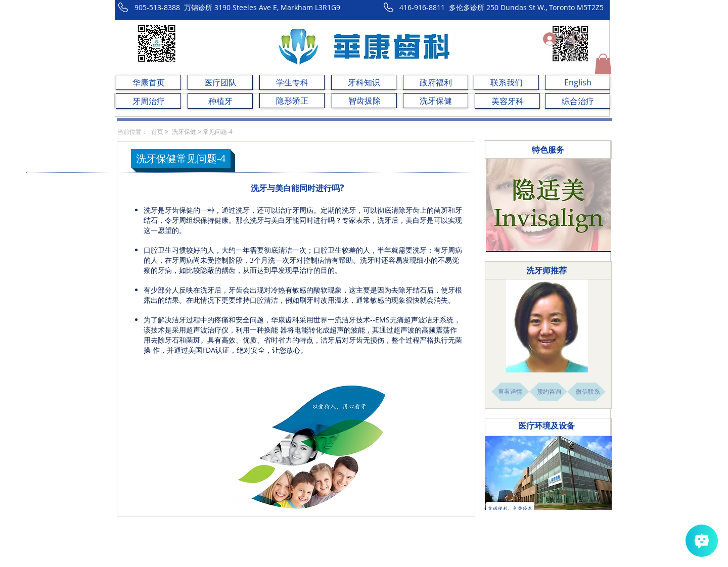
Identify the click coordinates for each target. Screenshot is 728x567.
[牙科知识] (364, 82)
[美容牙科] (507, 101)
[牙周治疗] (148, 101)
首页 (157, 132)
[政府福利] (436, 82)
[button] (603, 64)
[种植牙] (220, 101)
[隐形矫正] (292, 101)
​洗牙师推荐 (547, 270)
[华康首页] (148, 82)
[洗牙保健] (436, 101)
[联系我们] (506, 82)
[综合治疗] (578, 101)
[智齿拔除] (364, 101)
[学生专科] (292, 82)
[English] (578, 82)
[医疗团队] (220, 82)
